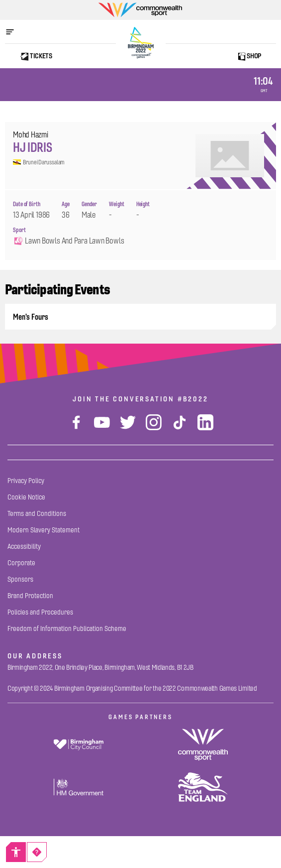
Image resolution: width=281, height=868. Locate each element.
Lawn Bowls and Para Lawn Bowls (68, 241)
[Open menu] (15, 32)
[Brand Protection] (30, 596)
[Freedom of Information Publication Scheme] (67, 629)
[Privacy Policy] (26, 481)
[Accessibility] (16, 852)
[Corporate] (21, 563)
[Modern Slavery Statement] (44, 530)
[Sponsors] (20, 579)
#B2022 (193, 399)
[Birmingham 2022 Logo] (141, 43)
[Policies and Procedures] (40, 612)
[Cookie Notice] (26, 497)
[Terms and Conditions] (37, 514)
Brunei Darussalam (39, 162)
